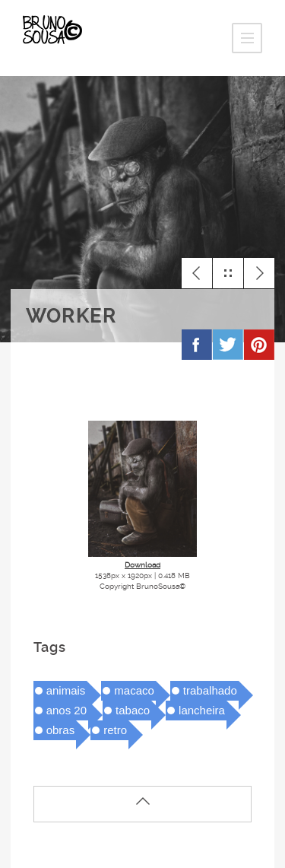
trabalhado (210, 690)
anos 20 (66, 710)
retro (115, 730)
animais (66, 690)
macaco (134, 690)
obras (61, 730)
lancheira (202, 710)
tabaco (133, 710)
